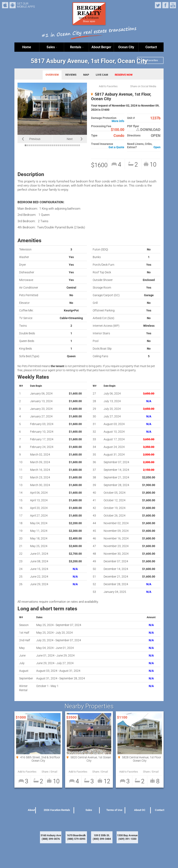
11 (46, 145)
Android (13, 5)
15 (54, 145)
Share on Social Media (143, 86)
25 (75, 145)
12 (48, 145)
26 (77, 145)
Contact (151, 47)
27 (79, 145)
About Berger (101, 47)
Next (70, 139)
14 (52, 145)
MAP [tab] (86, 75)
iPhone (5, 5)
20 (65, 145)
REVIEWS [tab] (71, 75)
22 (69, 145)
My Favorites (150, 60)
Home (27, 47)
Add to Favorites (108, 86)
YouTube (173, 5)
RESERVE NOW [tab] (124, 75)
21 (67, 145)
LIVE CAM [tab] (102, 75)
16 (56, 145)
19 (63, 145)
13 (50, 145)
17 (59, 145)
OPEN (156, 136)
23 (71, 145)
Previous (35, 139)
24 (73, 145)
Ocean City (126, 47)
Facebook (165, 5)
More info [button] (118, 121)
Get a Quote (116, 147)
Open (157, 147)
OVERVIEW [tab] (52, 75)
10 (44, 145)
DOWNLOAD (148, 130)
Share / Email (49, 772)
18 (61, 145)
